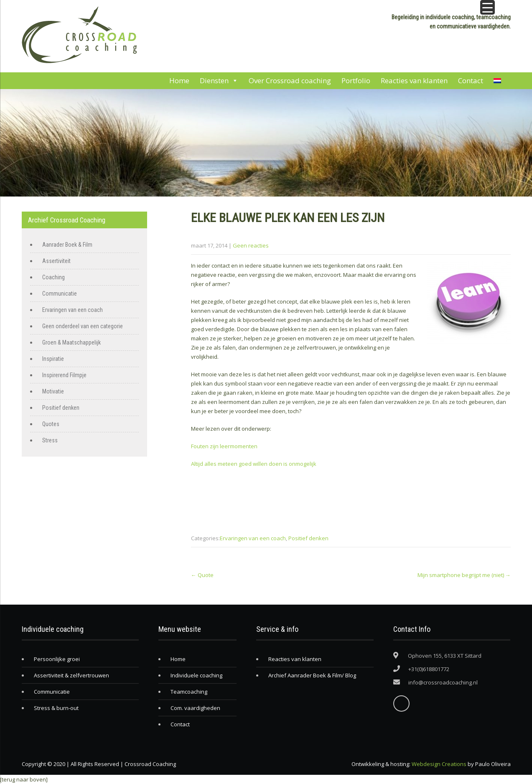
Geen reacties (251, 245)
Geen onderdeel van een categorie (83, 326)
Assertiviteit (56, 261)
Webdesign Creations (439, 764)
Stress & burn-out (56, 708)
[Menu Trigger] (487, 7)
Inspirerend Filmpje (64, 375)
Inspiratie (53, 359)
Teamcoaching (189, 692)
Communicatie (60, 294)
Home (179, 80)
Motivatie (53, 391)
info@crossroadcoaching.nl (443, 682)
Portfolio (356, 80)
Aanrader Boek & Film (67, 245)
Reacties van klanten (414, 80)
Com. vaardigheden (195, 708)
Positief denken (308, 538)
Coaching (53, 277)
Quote (202, 575)
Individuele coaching (196, 675)
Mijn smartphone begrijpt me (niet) (464, 575)
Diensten (219, 81)
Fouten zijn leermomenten (224, 446)
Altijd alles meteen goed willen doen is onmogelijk (254, 464)
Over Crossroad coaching (290, 80)
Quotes (51, 424)
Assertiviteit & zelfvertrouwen (71, 675)
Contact (471, 80)
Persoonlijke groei (57, 659)
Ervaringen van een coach (253, 538)
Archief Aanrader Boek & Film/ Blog (312, 675)
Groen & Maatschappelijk (71, 342)
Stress (50, 440)
